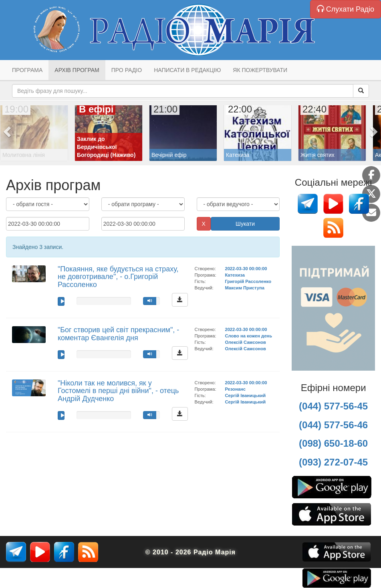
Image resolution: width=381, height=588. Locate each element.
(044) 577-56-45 (333, 406)
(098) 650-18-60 (333, 443)
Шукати (245, 224)
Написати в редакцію (187, 70)
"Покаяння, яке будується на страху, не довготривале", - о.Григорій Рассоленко (118, 277)
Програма (27, 70)
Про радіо (127, 70)
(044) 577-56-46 (333, 425)
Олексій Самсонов (245, 342)
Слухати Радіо (346, 9)
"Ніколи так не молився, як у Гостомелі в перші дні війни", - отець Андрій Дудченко (118, 391)
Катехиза (235, 275)
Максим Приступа (245, 288)
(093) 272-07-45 (333, 462)
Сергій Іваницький (245, 395)
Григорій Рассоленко (248, 281)
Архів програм (77, 70)
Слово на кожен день (248, 336)
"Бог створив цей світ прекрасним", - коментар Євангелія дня (118, 334)
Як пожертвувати (260, 70)
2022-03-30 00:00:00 (246, 269)
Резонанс (235, 389)
